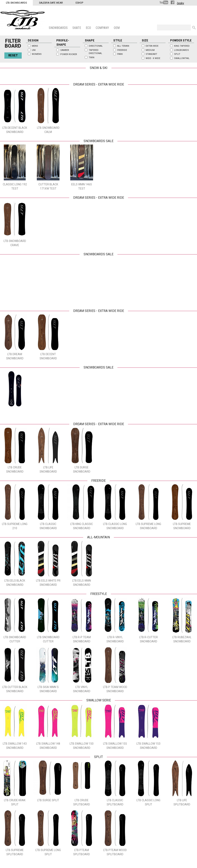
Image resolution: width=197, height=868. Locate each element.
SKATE (77, 28)
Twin (92, 58)
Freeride (122, 50)
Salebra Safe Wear (51, 3)
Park (120, 54)
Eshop (79, 3)
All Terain (123, 46)
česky (180, 3)
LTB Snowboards (16, 3)
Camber (65, 50)
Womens (37, 54)
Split (177, 54)
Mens (35, 46)
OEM (117, 28)
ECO (89, 28)
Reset (13, 55)
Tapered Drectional (95, 52)
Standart (151, 54)
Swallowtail (182, 58)
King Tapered (182, 46)
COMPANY (103, 28)
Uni (34, 50)
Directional (96, 46)
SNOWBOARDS (59, 28)
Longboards (181, 50)
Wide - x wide (153, 58)
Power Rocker (69, 54)
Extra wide (152, 46)
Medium (150, 50)
